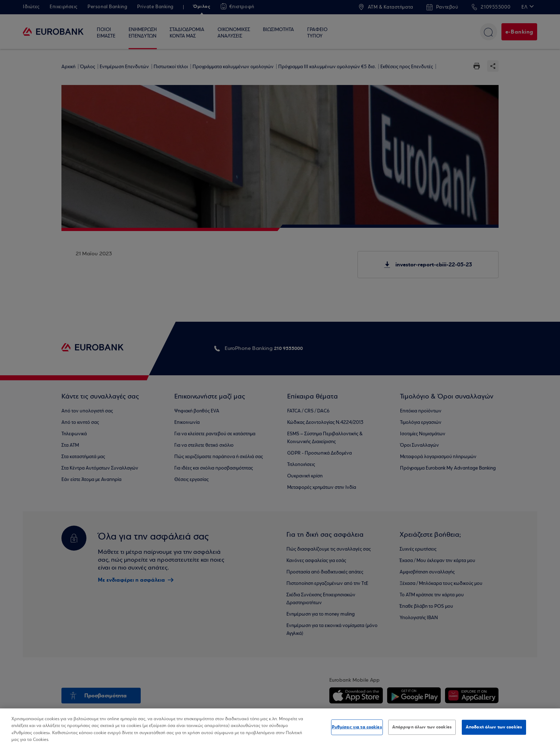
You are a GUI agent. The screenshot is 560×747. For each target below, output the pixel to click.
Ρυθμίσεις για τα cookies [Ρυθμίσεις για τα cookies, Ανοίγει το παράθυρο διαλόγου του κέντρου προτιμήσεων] (357, 727)
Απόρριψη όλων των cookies (422, 727)
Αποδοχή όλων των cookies (494, 727)
